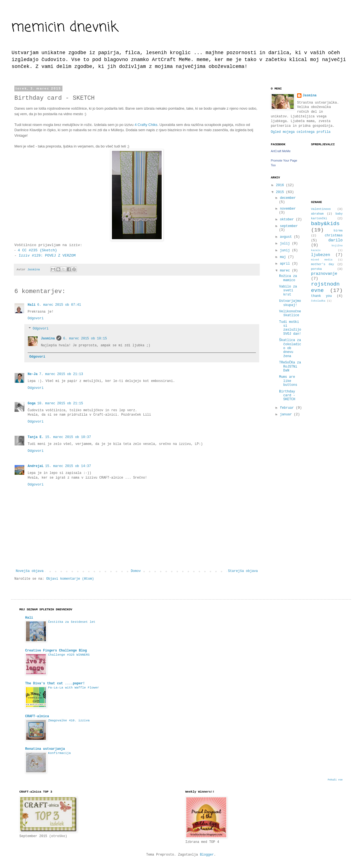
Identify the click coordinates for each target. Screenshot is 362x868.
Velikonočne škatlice (290, 313)
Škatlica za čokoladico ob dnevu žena (290, 348)
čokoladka (318, 301)
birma (338, 231)
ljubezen (321, 255)
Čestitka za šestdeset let (72, 622)
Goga (32, 403)
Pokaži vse (335, 780)
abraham (317, 214)
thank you (322, 296)
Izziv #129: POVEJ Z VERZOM (46, 256)
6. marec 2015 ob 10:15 (85, 339)
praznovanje (324, 274)
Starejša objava (243, 571)
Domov (136, 571)
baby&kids (326, 224)
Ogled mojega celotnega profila (301, 132)
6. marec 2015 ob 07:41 (59, 305)
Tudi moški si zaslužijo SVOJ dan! (290, 328)
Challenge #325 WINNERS (69, 655)
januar (287, 415)
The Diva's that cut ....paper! (55, 684)
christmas (334, 236)
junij (286, 250)
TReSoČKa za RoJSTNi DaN (290, 367)
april (286, 264)
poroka (317, 269)
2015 (281, 192)
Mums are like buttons (288, 381)
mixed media (322, 260)
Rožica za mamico (288, 278)
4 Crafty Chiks (146, 125)
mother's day (323, 264)
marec (286, 271)
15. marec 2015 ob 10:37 (68, 437)
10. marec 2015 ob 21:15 (60, 403)
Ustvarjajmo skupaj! (290, 303)
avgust (287, 237)
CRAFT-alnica (37, 716)
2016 (281, 185)
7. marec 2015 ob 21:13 (61, 374)
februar (288, 408)
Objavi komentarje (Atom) (70, 579)
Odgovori (36, 318)
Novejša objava (30, 571)
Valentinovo (321, 209)
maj (284, 257)
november (288, 209)
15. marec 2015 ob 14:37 (68, 466)
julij (286, 244)
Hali (32, 305)
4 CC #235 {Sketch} (36, 250)
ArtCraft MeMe (281, 151)
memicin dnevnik (65, 27)
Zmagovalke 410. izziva (69, 721)
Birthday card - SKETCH (287, 396)
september (289, 226)
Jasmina (48, 339)
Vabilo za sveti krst (288, 291)
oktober (288, 220)
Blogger (207, 855)
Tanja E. (36, 437)
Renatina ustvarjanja (45, 749)
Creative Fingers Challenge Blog (56, 651)
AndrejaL (36, 466)
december (288, 198)
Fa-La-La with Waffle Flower (74, 688)
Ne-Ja (33, 374)
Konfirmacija (59, 753)
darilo (335, 240)
